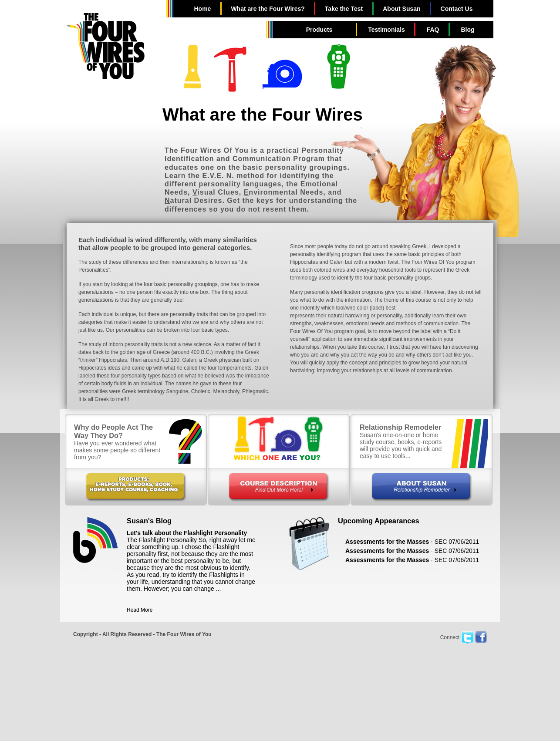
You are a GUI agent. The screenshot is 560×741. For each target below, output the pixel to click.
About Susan (401, 9)
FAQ (433, 30)
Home (202, 9)
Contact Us (457, 9)
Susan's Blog (149, 521)
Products (319, 30)
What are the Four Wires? (268, 9)
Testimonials (386, 30)
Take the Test (344, 9)
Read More (140, 610)
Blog (467, 30)
